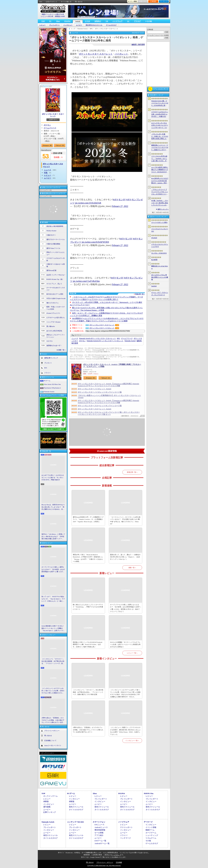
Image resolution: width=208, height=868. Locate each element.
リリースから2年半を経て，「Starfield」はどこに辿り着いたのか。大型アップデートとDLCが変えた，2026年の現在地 (160, 159)
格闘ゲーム (150, 830)
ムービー (79, 25)
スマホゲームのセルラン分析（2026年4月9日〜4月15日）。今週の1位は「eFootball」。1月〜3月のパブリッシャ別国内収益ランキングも (160, 114)
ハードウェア (118, 21)
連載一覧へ (62, 350)
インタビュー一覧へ (132, 740)
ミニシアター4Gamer (53, 322)
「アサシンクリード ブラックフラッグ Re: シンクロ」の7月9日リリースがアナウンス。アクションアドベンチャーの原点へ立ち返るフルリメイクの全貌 (160, 192)
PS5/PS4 (67, 21)
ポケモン (47, 125)
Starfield (154, 286)
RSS (41, 2)
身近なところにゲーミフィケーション (56, 336)
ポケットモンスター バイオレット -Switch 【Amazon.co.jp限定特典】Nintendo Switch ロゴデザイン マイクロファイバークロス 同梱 (108, 402)
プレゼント (48, 363)
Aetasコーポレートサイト (53, 745)
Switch (78, 21)
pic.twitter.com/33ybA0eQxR (88, 203)
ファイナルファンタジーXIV (160, 230)
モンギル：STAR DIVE (159, 253)
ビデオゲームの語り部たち (56, 318)
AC (128, 21)
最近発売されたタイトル (94, 25)
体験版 (46, 801)
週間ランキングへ (163, 209)
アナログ (137, 21)
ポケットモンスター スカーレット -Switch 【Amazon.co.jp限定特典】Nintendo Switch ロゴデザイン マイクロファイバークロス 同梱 (108, 385)
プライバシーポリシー (52, 730)
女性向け (98, 21)
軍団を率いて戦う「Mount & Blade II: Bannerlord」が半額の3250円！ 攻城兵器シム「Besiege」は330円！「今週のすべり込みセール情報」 (88, 558)
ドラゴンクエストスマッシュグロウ (160, 245)
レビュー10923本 (47, 16)
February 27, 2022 (120, 206)
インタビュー (68, 25)
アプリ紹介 (99, 835)
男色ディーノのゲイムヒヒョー (56, 253)
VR (107, 21)
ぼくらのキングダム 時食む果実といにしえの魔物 (160, 277)
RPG (118, 338)
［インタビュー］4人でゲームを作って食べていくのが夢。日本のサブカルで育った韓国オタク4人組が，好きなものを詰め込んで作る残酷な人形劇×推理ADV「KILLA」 (53, 691)
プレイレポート (54, 25)
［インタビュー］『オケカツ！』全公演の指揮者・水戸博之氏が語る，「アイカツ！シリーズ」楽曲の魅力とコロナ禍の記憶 (53, 661)
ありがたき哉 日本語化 (54, 331)
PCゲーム (47, 381)
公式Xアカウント (52, 2)
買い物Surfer (51, 326)
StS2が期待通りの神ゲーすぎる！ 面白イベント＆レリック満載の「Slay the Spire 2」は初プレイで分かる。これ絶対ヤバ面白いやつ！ (53, 628)
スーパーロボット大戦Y (159, 222)
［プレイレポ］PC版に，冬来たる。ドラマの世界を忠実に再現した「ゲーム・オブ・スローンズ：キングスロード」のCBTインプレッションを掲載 (160, 136)
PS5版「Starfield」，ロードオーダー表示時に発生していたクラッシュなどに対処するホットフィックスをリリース (160, 203)
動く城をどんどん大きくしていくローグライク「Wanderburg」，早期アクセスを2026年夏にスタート (88, 607)
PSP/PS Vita (149, 793)
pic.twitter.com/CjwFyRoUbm (86, 281)
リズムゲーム (151, 838)
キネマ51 (50, 341)
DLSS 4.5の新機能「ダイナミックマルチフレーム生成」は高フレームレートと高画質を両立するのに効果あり (125, 644)
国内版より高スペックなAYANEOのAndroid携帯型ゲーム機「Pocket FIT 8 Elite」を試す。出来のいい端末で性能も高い (88, 644)
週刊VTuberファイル (53, 248)
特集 (46, 173)
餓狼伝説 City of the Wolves (160, 267)
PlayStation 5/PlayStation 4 (52, 388)
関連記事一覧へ (140, 294)
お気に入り (143, 1)
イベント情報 (151, 827)
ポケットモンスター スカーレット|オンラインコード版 (100, 406)
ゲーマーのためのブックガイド (56, 289)
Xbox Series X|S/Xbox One (52, 384)
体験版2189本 (60, 16)
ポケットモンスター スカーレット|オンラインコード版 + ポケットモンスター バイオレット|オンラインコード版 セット (109, 413)
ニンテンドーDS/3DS (76, 822)
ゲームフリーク (50, 128)
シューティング (152, 835)
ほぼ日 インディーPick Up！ (56, 275)
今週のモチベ (51, 235)
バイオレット (121, 54)
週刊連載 (47, 807)
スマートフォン (99, 822)
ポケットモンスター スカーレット (53, 115)
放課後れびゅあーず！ (54, 345)
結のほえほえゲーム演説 (55, 294)
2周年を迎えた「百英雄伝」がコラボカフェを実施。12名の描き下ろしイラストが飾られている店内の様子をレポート (53, 720)
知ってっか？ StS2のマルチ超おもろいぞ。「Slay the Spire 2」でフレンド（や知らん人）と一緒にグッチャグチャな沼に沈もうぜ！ (53, 599)
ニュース (48, 170)
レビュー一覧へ (132, 653)
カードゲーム (151, 833)
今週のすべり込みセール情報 (56, 265)
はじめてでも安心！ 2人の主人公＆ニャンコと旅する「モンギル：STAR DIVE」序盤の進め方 (53, 477)
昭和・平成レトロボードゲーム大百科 (56, 308)
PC (50, 21)
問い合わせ (79, 2)
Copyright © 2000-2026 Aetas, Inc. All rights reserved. (104, 865)
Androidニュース (101, 827)
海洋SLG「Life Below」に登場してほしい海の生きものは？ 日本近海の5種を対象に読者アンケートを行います (53, 537)
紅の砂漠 (154, 260)
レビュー (42, 25)
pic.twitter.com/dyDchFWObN (95, 242)
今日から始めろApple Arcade (56, 298)
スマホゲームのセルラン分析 (56, 259)
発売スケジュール (76, 807)
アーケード (148, 822)
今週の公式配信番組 (53, 244)
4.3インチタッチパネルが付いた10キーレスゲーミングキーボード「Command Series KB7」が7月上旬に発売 (160, 125)
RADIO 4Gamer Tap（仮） (55, 279)
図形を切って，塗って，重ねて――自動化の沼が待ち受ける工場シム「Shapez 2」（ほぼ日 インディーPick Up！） (125, 557)
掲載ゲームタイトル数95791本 (53, 14)
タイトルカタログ (76, 810)
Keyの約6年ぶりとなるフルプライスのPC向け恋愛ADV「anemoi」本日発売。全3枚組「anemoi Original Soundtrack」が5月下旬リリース (160, 181)
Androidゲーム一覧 (102, 843)
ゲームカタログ (111, 25)
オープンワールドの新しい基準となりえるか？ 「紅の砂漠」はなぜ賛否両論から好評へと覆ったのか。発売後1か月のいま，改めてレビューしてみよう (53, 569)
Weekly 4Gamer (51, 231)
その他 (148, 841)
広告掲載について (50, 740)
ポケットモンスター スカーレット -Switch (94, 409)
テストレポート (126, 827)
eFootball (154, 238)
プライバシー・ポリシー (105, 862)
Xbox (58, 21)
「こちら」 (116, 855)
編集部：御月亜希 (138, 44)
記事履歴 (153, 1)
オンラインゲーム (50, 796)
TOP (43, 21)
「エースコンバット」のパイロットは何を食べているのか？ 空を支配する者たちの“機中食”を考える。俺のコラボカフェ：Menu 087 (125, 520)
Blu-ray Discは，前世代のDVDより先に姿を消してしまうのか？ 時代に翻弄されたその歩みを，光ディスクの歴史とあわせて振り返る (53, 507)
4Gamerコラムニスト (53, 313)
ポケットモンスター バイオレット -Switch (94, 389)
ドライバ (47, 373)
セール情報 (99, 833)
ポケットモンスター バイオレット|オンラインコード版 (100, 392)
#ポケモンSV (119, 200)
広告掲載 (119, 862)
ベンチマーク (126, 838)
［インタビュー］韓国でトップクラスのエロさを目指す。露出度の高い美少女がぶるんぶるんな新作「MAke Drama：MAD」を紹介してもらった (125, 731)
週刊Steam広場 (51, 270)
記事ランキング (50, 812)
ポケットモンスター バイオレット (102, 328)
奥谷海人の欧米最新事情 (55, 226)
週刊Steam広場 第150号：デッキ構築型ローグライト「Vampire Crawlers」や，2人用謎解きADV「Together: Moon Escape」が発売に (88, 519)
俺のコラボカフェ (53, 303)
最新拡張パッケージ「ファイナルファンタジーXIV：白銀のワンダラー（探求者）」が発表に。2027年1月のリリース (160, 148)
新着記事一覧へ (132, 472)
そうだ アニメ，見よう (54, 284)
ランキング (164, 1)
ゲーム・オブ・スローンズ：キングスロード (160, 294)
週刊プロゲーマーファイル (56, 239)
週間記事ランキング (51, 358)
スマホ (87, 21)
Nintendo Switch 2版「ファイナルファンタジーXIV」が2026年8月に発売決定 (160, 103)
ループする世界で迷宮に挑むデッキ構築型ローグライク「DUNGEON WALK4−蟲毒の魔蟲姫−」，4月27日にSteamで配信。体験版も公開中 (160, 170)
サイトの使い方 (66, 2)
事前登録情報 (100, 830)
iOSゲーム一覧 (100, 841)
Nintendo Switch (49, 392)
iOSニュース (99, 825)
